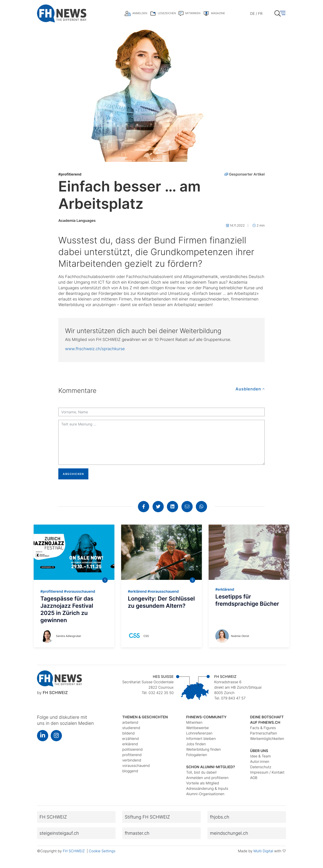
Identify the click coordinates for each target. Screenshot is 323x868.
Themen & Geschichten (145, 717)
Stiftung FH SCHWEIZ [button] (147, 817)
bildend (128, 733)
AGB (254, 778)
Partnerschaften (264, 733)
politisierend (132, 749)
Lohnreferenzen (199, 733)
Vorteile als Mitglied (203, 783)
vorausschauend (136, 766)
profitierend (70, 174)
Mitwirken (194, 722)
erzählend (131, 739)
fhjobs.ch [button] (220, 817)
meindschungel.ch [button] (229, 833)
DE (252, 13)
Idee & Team (260, 756)
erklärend (130, 744)
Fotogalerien (197, 755)
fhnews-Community (206, 717)
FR (260, 13)
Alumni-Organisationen (205, 794)
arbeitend (130, 722)
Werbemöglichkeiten (267, 739)
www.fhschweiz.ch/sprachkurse (95, 349)
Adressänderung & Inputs (207, 788)
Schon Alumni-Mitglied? (211, 767)
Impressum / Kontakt (267, 772)
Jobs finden (196, 744)
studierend (131, 728)
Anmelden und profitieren (207, 778)
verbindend (132, 760)
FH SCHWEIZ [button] (53, 817)
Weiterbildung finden (203, 749)
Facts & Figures (263, 728)
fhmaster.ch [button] (137, 833)
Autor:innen (260, 761)
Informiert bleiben (201, 739)
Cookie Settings (102, 851)
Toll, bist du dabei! (201, 772)
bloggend (130, 771)
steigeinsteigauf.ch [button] (59, 833)
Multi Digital (263, 851)
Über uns (259, 751)
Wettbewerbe (198, 728)
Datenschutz (261, 767)
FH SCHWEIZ (74, 851)
